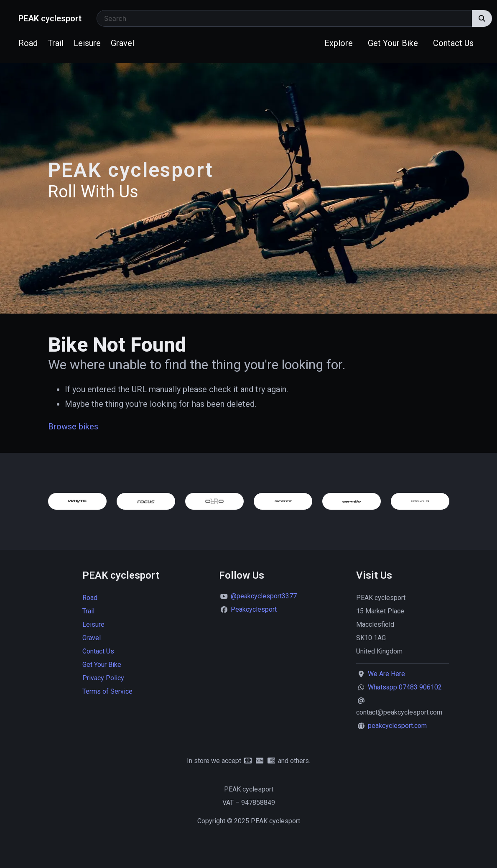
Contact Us (453, 43)
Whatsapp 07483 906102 (405, 687)
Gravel (122, 43)
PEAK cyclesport (50, 18)
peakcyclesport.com (397, 726)
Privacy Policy (103, 678)
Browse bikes (73, 426)
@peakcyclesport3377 (264, 596)
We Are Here (386, 674)
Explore (339, 43)
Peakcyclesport (254, 609)
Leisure (87, 43)
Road (28, 43)
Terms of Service (107, 691)
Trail (56, 43)
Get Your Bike (393, 43)
